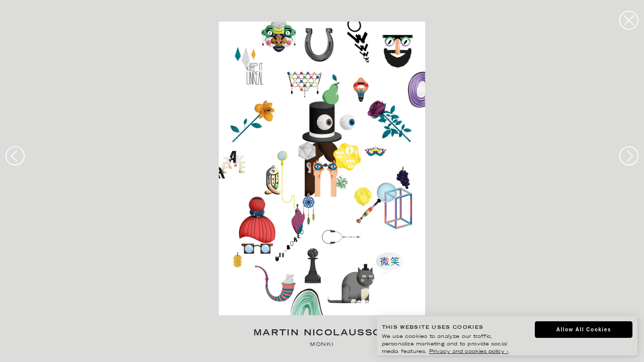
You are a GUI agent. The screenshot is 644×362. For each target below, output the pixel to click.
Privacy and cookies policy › (469, 352)
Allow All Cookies (584, 330)
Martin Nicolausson (322, 334)
